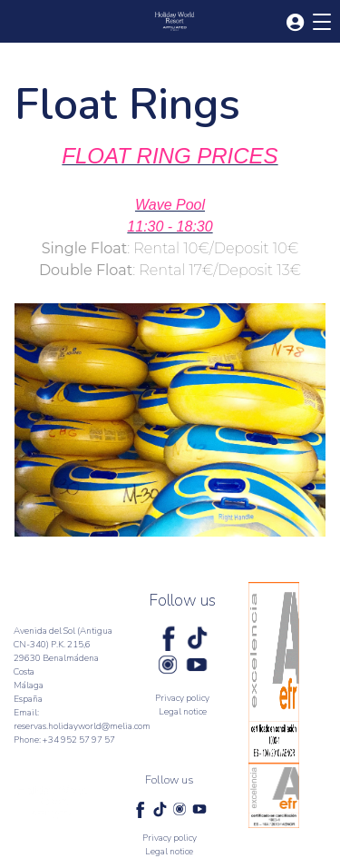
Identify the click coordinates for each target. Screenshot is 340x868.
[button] (295, 23)
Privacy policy (182, 698)
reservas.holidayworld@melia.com (82, 726)
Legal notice (183, 712)
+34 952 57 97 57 (79, 740)
